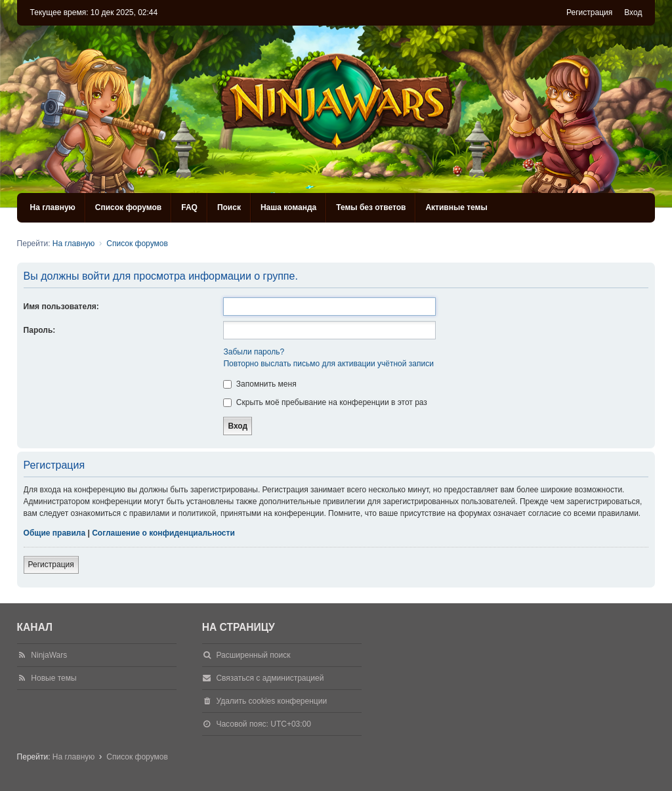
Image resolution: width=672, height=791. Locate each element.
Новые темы (53, 678)
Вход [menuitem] (633, 12)
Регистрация (51, 565)
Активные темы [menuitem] (456, 207)
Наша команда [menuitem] (288, 207)
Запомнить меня (260, 384)
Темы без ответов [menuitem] (371, 207)
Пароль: (40, 330)
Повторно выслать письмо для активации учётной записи (328, 364)
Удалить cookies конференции (271, 701)
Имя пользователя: (61, 307)
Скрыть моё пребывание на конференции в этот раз (325, 402)
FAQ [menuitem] (189, 207)
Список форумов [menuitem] (128, 207)
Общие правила (55, 533)
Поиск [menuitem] (229, 207)
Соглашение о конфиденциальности (163, 533)
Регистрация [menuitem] (589, 12)
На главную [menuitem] (53, 207)
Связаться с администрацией (270, 678)
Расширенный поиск (253, 655)
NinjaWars (49, 655)
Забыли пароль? (254, 352)
